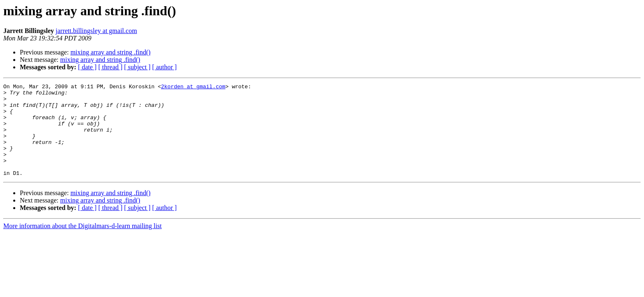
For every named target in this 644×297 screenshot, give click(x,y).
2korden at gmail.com (193, 87)
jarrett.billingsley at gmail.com (96, 31)
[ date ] (87, 67)
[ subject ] (137, 67)
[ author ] (165, 67)
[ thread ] (110, 67)
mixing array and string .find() (111, 52)
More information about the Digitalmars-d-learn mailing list (83, 244)
